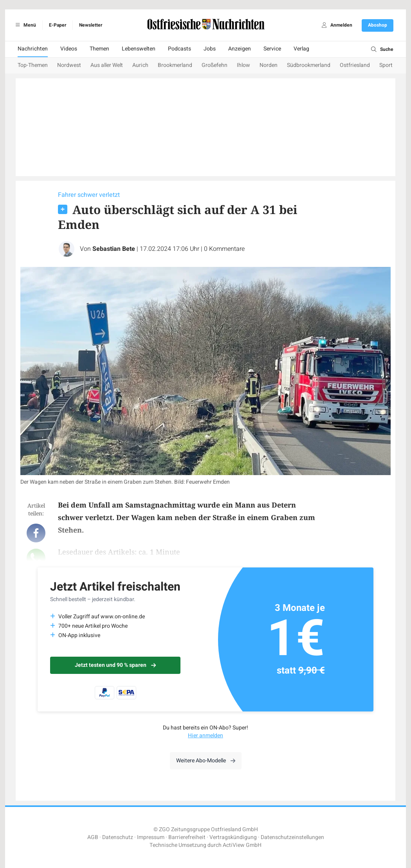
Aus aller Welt (107, 65)
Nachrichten (33, 49)
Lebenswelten (139, 49)
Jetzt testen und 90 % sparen (115, 665)
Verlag (301, 49)
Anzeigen (240, 49)
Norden (269, 65)
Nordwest (69, 65)
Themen (99, 49)
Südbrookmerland (309, 65)
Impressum (151, 837)
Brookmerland (175, 65)
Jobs (210, 49)
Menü (24, 25)
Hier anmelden (205, 736)
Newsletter (91, 25)
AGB (93, 837)
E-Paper (58, 25)
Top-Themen (33, 65)
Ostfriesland (355, 65)
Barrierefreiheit (187, 837)
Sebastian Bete (114, 249)
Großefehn (215, 65)
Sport (386, 65)
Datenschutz (118, 837)
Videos (69, 49)
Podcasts (179, 49)
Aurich (140, 65)
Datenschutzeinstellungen (292, 837)
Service (272, 49)
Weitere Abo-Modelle (206, 761)
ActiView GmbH (242, 845)
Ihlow (243, 65)
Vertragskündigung (233, 837)
